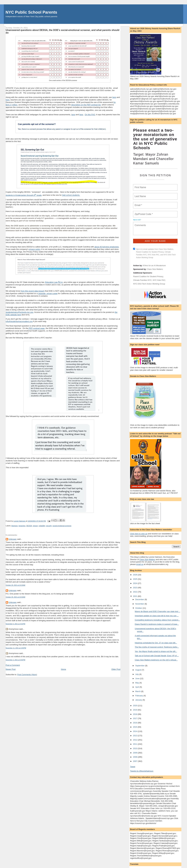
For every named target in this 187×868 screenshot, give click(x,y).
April (137, 687)
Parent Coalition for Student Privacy (148, 276)
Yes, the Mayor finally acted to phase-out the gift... (156, 651)
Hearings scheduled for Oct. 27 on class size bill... (156, 643)
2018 (135, 714)
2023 (135, 588)
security (49, 526)
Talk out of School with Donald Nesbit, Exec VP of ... (157, 656)
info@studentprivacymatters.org (19, 322)
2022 (135, 592)
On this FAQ (90, 115)
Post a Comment (13, 665)
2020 (135, 706)
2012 (135, 740)
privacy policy (35, 249)
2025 (135, 579)
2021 (135, 596)
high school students (71, 195)
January (139, 700)
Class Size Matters (155, 269)
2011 (135, 744)
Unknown (13, 539)
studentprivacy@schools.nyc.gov (20, 312)
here (114, 97)
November (140, 604)
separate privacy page (48, 294)
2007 (135, 761)
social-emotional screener (62, 526)
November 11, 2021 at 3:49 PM (16, 648)
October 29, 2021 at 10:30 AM (15, 597)
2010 (135, 748)
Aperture (15, 526)
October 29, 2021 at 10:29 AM (15, 586)
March (138, 691)
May (137, 683)
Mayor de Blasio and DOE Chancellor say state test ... (158, 611)
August (138, 670)
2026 (135, 575)
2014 (135, 731)
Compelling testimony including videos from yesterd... (157, 620)
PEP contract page (37, 329)
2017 (135, 718)
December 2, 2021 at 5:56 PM (15, 660)
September (140, 666)
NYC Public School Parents (31, 12)
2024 (135, 583)
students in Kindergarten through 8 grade (24, 195)
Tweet (133, 767)
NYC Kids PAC (159, 280)
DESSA (29, 526)
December (140, 599)
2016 (135, 723)
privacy (35, 526)
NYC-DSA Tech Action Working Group (149, 284)
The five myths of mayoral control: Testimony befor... (157, 647)
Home (63, 670)
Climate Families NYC (142, 280)
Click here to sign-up (139, 534)
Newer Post (11, 670)
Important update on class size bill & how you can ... (157, 616)
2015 (135, 727)
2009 (135, 753)
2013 (135, 736)
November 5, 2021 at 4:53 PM (15, 624)
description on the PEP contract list (86, 105)
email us (140, 564)
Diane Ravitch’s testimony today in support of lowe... (157, 624)
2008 (135, 757)
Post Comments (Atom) (27, 675)
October (139, 608)
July (137, 674)
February (139, 696)
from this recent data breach (33, 291)
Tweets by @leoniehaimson (142, 771)
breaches (22, 526)
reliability (42, 526)
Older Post (116, 670)
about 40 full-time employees (107, 247)
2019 (135, 710)
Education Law (52, 282)
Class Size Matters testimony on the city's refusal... (156, 660)
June (138, 678)
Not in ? (137, 220)
